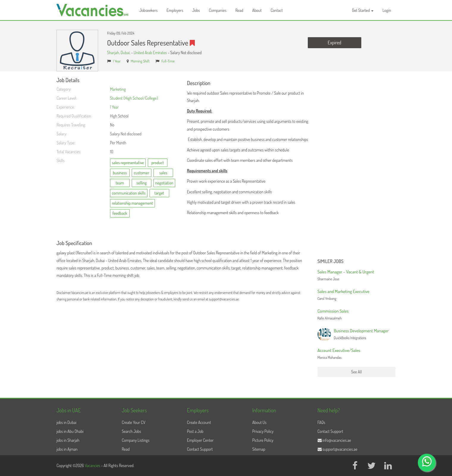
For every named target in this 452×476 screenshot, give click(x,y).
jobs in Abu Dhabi (70, 431)
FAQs (321, 422)
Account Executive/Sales (339, 350)
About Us (259, 422)
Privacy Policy (263, 431)
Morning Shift (140, 61)
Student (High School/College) (134, 98)
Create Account (199, 422)
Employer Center (200, 440)
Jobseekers (149, 10)
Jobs (196, 10)
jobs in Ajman (67, 449)
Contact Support (200, 449)
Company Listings (135, 440)
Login (387, 10)
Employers (175, 10)
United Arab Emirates (150, 53)
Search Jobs (131, 431)
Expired (334, 43)
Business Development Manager (361, 331)
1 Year (117, 61)
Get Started (363, 10)
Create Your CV (133, 422)
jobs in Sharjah (68, 440)
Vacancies (93, 465)
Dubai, (126, 53)
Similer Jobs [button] (331, 262)
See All (357, 372)
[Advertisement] (357, 167)
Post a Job (195, 431)
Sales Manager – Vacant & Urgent (346, 272)
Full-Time (168, 61)
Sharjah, (114, 53)
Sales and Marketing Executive (344, 291)
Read (239, 10)
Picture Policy (263, 440)
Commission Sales (333, 311)
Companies (218, 10)
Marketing (118, 89)
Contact (277, 10)
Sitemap (259, 449)
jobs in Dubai (66, 422)
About (257, 10)
